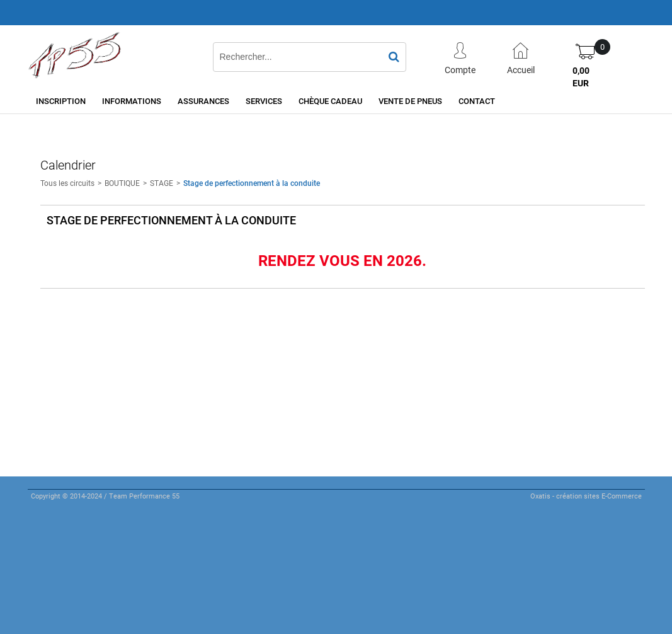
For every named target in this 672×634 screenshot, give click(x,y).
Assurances (203, 101)
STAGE (162, 183)
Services (264, 101)
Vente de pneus (410, 101)
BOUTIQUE (122, 183)
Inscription (61, 101)
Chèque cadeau (330, 101)
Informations (132, 101)
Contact (477, 101)
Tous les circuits (67, 183)
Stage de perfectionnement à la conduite (252, 183)
